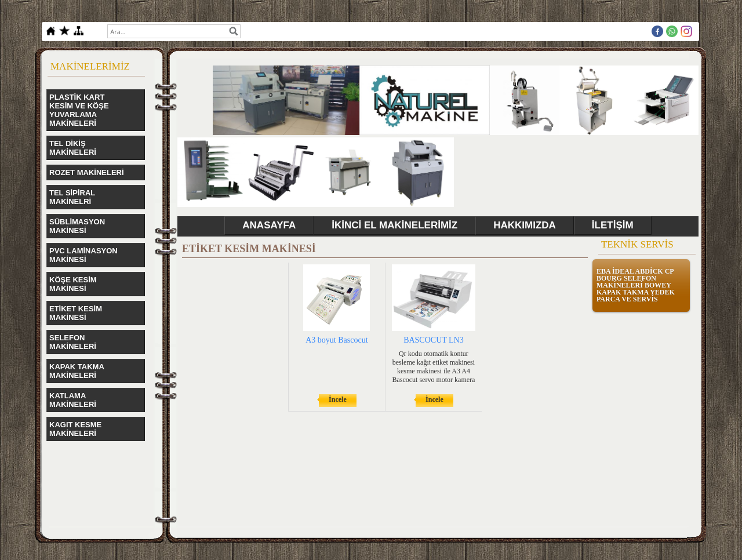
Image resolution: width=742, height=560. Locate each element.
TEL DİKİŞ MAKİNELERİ (73, 148)
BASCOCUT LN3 (434, 340)
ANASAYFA (269, 225)
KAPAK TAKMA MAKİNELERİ (77, 371)
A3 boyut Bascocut (337, 340)
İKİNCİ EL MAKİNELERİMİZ (394, 225)
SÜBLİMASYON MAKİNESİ (77, 226)
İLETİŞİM (613, 225)
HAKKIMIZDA (525, 225)
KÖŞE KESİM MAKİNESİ (73, 284)
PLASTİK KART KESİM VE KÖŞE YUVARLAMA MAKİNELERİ (79, 110)
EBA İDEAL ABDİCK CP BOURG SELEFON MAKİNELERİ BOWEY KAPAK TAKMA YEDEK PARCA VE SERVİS (636, 285)
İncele (338, 399)
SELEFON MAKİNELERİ (73, 342)
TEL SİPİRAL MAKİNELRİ (72, 197)
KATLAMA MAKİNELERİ (73, 400)
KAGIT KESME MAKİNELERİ (75, 429)
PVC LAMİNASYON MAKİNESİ (83, 255)
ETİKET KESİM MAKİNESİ (76, 313)
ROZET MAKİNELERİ (87, 172)
